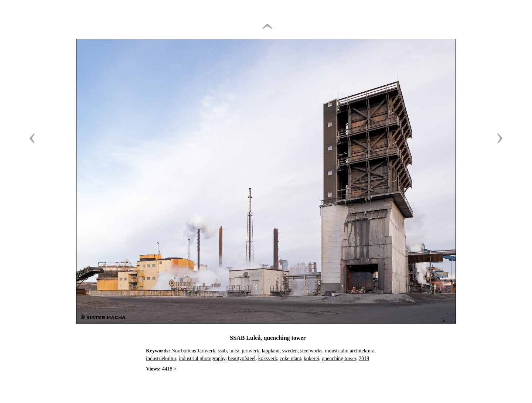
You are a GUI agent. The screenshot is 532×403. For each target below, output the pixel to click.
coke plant (290, 358)
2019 (364, 358)
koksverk (268, 358)
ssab (222, 351)
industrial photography (202, 358)
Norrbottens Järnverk (193, 351)
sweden (290, 351)
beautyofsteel (242, 358)
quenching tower (339, 358)
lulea (234, 351)
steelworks (311, 351)
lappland (270, 351)
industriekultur (161, 358)
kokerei (311, 358)
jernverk (251, 351)
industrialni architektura (350, 351)
